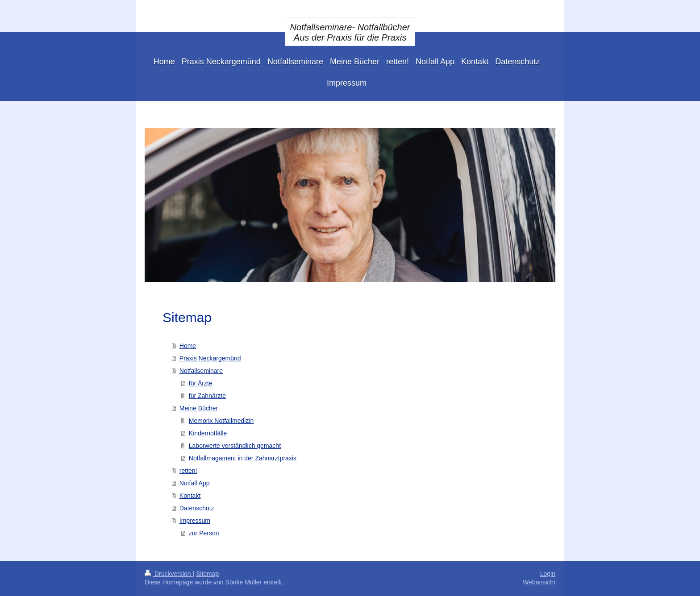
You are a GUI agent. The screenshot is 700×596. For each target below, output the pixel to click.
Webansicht (539, 582)
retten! (188, 471)
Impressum (195, 521)
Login (548, 574)
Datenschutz (197, 508)
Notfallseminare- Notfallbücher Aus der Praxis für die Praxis (350, 32)
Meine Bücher (199, 408)
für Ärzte (201, 383)
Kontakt (190, 496)
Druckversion (169, 574)
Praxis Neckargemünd (210, 358)
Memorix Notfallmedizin (221, 421)
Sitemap (207, 574)
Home (188, 346)
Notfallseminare (201, 371)
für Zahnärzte (207, 396)
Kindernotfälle (208, 433)
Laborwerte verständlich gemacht (235, 446)
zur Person (204, 533)
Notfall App (195, 483)
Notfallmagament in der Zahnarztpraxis (243, 458)
